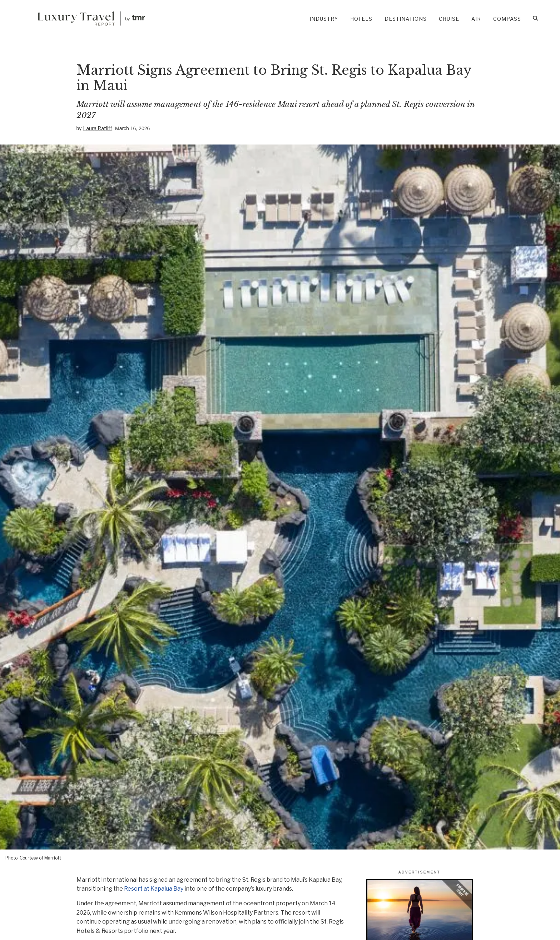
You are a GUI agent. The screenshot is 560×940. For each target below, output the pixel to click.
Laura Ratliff (98, 128)
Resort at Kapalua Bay (154, 889)
